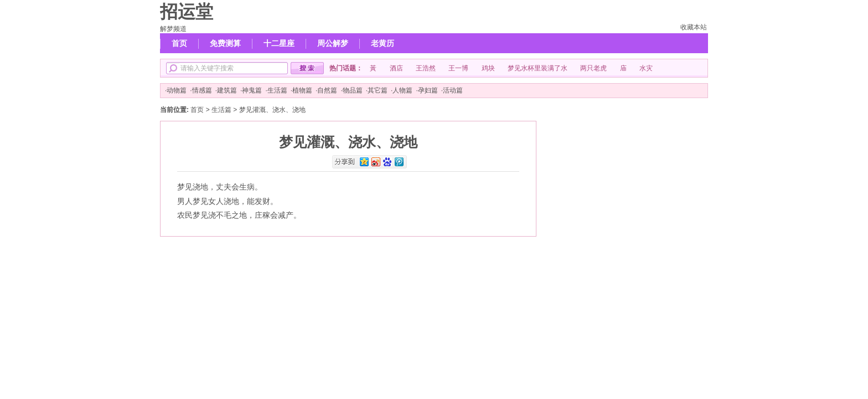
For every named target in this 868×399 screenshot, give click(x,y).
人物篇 (402, 90)
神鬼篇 (252, 90)
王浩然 (426, 68)
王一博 (458, 68)
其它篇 (378, 90)
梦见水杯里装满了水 (538, 68)
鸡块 (488, 68)
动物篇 (177, 90)
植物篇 (302, 90)
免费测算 (225, 43)
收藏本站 (694, 27)
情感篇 (202, 90)
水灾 (646, 68)
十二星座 (279, 43)
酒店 (396, 68)
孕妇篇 (428, 90)
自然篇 (327, 90)
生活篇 (277, 90)
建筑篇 (227, 90)
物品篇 (353, 90)
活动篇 (453, 90)
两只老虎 (593, 68)
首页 (179, 43)
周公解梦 (333, 43)
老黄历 (383, 43)
